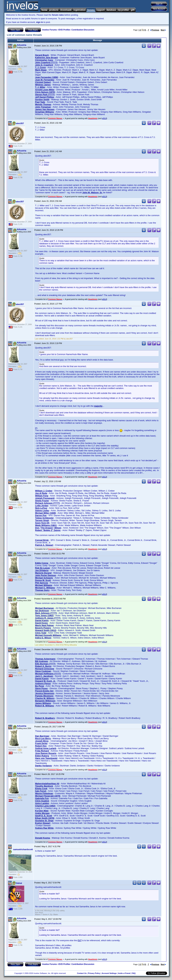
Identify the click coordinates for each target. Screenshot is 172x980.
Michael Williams (44, 585)
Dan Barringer (42, 736)
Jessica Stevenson (45, 693)
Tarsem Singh (42, 520)
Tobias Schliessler (44, 518)
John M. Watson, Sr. (92, 192)
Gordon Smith (42, 99)
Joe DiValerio (42, 570)
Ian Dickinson (42, 611)
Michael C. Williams (45, 588)
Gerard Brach (42, 55)
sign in (40, 22)
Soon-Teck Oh (42, 523)
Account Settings (109, 973)
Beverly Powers (43, 628)
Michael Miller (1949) (45, 513)
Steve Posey (41, 688)
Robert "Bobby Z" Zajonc (48, 530)
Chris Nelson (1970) (45, 92)
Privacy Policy (94, 973)
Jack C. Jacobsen (44, 676)
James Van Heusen (45, 109)
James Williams (43, 703)
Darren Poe (41, 515)
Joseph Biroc (42, 741)
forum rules (58, 15)
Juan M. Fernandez (45, 80)
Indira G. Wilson (43, 638)
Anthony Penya (43, 683)
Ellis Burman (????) (45, 664)
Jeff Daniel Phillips (45, 97)
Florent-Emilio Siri (44, 691)
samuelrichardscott (23, 849)
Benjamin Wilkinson (45, 701)
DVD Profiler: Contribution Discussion (76, 30)
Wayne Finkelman (44, 793)
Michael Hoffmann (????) (48, 674)
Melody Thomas (43, 104)
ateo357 (20, 123)
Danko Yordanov (43, 766)
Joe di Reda (41, 493)
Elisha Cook (41, 788)
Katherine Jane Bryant (46, 58)
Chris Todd (41, 633)
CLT (80, 940)
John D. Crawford (44, 65)
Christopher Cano (44, 60)
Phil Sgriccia (42, 583)
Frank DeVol (41, 743)
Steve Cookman (43, 671)
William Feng (42, 496)
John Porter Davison (46, 575)
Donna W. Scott (43, 580)
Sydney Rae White (44, 828)
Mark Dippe (41, 70)
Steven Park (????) (45, 95)
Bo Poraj (39, 686)
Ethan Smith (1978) (45, 818)
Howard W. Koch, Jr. (45, 681)
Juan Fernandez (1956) (47, 77)
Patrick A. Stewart (44, 545)
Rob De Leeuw (43, 568)
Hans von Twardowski (46, 758)
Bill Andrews (42, 661)
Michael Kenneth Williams (48, 635)
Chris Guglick (42, 801)
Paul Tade (40, 102)
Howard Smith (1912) (46, 630)
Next (163, 30)
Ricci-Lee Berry (43, 738)
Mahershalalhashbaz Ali (47, 784)
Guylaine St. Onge (44, 821)
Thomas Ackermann (45, 659)
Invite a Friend (124, 973)
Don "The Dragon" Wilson (48, 528)
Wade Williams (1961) (46, 525)
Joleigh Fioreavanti (45, 498)
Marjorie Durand (43, 573)
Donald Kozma (43, 838)
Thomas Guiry (42, 590)
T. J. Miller (40, 87)
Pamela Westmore (44, 696)
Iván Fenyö (41, 791)
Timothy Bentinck (44, 786)
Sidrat (19, 883)
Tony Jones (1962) (44, 616)
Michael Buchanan (44, 608)
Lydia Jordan (42, 506)
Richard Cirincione (45, 669)
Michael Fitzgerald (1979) (48, 796)
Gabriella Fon (42, 798)
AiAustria (21, 45)
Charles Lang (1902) (45, 806)
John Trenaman (43, 107)
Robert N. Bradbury (45, 718)
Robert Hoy (41, 746)
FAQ (134, 973)
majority (98, 406)
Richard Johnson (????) (47, 503)
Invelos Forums (49, 30)
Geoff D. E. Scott (44, 816)
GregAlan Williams (45, 112)
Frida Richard (42, 751)
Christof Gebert (43, 82)
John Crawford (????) (46, 62)
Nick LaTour (41, 508)
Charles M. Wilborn (45, 698)
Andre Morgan (42, 813)
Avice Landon (42, 803)
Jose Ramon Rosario (46, 753)
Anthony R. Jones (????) (48, 618)
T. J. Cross (40, 67)
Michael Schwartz (44, 578)
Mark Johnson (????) (46, 613)
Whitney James (43, 85)
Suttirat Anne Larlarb (46, 748)
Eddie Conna (42, 563)
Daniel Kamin (42, 620)
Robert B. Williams (45, 706)
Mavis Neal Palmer (44, 625)
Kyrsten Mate (42, 811)
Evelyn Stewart (43, 823)
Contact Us (82, 973)
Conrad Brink (42, 540)
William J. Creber (44, 491)
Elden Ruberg (42, 756)
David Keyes (41, 623)
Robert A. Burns (43, 666)
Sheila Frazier (42, 501)
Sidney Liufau (42, 510)
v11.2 (104, 118)
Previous (155, 30)
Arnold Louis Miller (45, 90)
